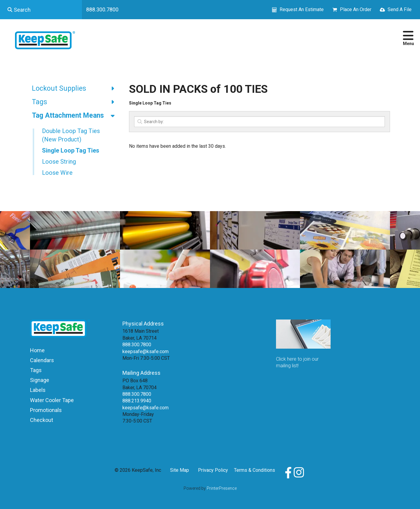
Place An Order (356, 9)
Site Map (180, 470)
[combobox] (41, 10)
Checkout (42, 420)
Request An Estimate (302, 9)
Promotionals (46, 410)
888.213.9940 (137, 401)
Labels (38, 390)
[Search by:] (259, 122)
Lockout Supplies (76, 89)
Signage (40, 380)
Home (37, 350)
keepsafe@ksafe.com (145, 351)
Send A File (400, 9)
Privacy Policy (213, 470)
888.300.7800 (102, 9)
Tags (76, 102)
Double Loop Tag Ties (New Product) (71, 135)
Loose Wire (57, 173)
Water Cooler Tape (52, 400)
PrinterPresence (222, 488)
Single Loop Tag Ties (71, 150)
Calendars (42, 360)
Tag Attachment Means (76, 116)
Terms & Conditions (255, 470)
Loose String (59, 162)
